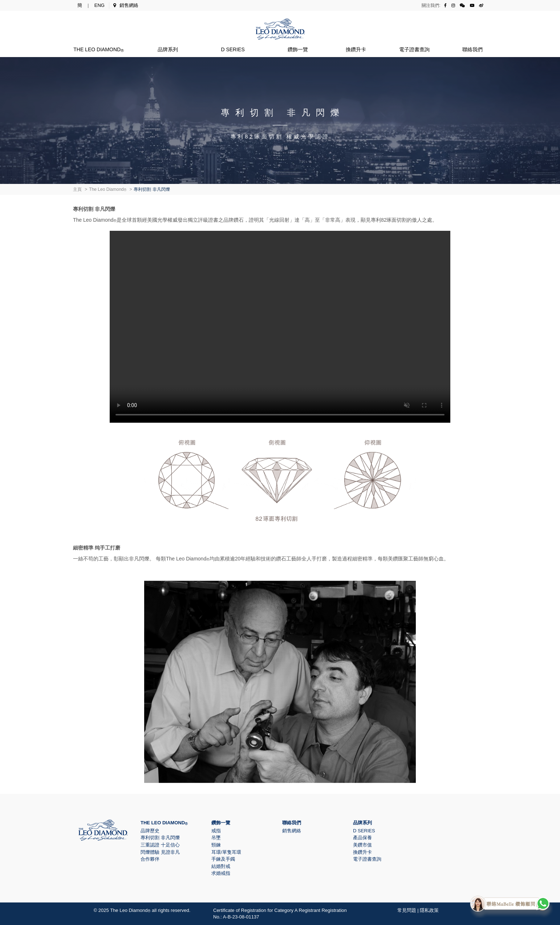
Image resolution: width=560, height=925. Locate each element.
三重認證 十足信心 (160, 845)
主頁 (77, 189)
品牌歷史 (150, 831)
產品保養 (362, 838)
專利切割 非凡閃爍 (160, 838)
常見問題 (407, 910)
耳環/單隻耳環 (226, 852)
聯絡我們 (472, 49)
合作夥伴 (150, 859)
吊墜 (216, 838)
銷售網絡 (126, 5)
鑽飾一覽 (298, 49)
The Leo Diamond (99, 49)
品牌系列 (168, 49)
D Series (233, 49)
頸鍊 (216, 845)
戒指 (216, 831)
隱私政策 (429, 910)
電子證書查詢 (414, 49)
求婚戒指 (221, 873)
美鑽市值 (362, 845)
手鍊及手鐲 (223, 859)
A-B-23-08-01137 (241, 917)
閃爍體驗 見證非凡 (160, 852)
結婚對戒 (221, 866)
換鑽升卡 (356, 49)
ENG (100, 5)
